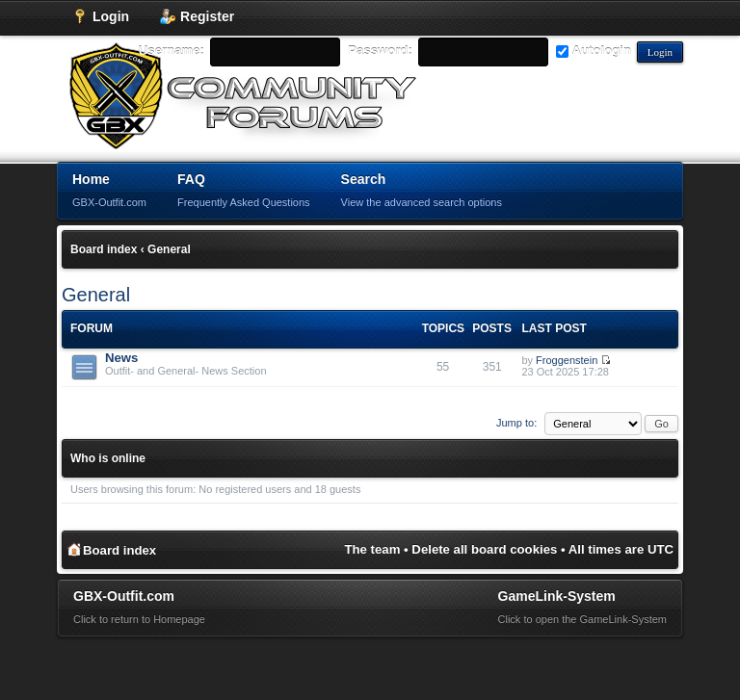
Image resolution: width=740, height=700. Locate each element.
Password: (380, 51)
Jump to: (516, 423)
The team (373, 549)
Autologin (594, 51)
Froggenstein (567, 360)
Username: (172, 51)
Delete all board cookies (484, 549)
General (169, 249)
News (121, 358)
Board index (104, 249)
